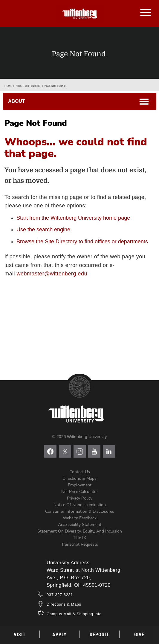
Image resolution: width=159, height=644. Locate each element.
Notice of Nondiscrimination (80, 505)
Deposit (99, 635)
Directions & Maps (79, 478)
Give (139, 635)
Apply (59, 635)
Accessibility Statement (80, 525)
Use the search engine (43, 230)
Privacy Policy (80, 498)
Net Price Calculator (80, 492)
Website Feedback (80, 518)
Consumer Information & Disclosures (80, 511)
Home (8, 86)
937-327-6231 (60, 595)
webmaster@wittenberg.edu (52, 274)
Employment (80, 485)
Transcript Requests (80, 544)
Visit (20, 635)
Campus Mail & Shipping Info (74, 614)
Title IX (79, 538)
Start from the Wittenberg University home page (73, 218)
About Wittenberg (28, 86)
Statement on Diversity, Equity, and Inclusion (80, 531)
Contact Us (80, 472)
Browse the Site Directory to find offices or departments (82, 242)
